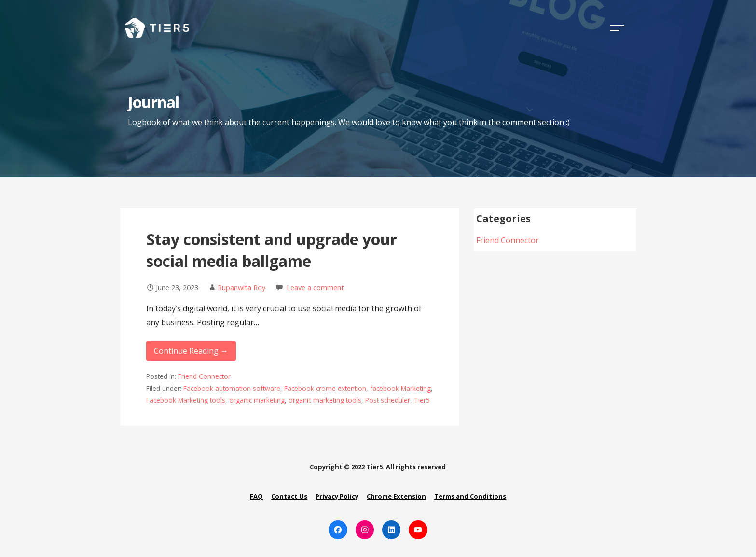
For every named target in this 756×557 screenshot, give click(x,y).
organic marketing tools (325, 400)
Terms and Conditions (470, 496)
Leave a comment (315, 287)
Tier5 (422, 400)
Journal (153, 102)
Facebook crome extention (325, 388)
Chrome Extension (396, 496)
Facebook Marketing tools (186, 400)
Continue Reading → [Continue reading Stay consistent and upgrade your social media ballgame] (191, 351)
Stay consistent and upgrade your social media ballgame (272, 250)
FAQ (256, 496)
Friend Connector (204, 376)
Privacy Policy (337, 496)
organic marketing (257, 400)
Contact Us (289, 496)
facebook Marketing (400, 388)
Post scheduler (388, 400)
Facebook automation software (232, 388)
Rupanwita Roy (241, 287)
